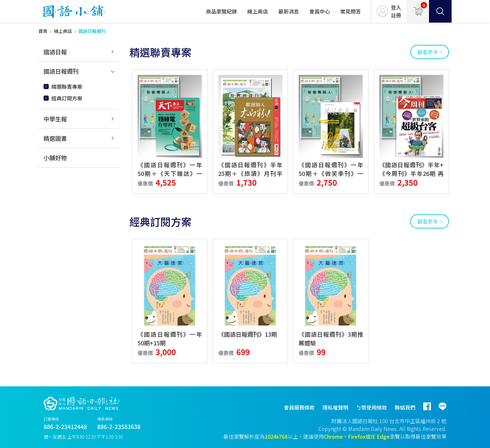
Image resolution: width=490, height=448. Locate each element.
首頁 (43, 31)
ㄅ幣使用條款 (372, 407)
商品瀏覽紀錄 (221, 11)
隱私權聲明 (335, 407)
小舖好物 (55, 158)
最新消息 (289, 11)
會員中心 (320, 11)
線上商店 (258, 11)
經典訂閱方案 (67, 98)
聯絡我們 (405, 407)
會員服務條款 (299, 407)
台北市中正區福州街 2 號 (418, 421)
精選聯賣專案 (67, 87)
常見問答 (351, 11)
